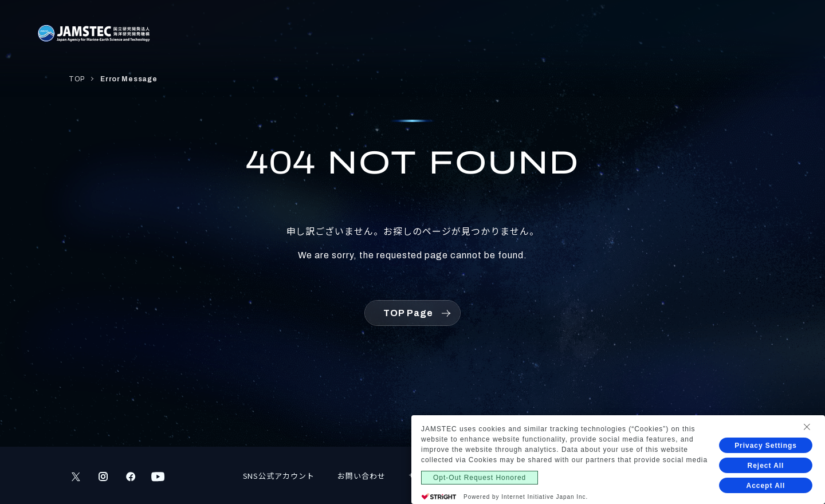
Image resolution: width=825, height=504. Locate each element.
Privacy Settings (766, 446)
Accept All (766, 486)
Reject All (766, 466)
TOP (77, 79)
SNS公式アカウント (279, 476)
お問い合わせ (362, 476)
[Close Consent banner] (807, 427)
